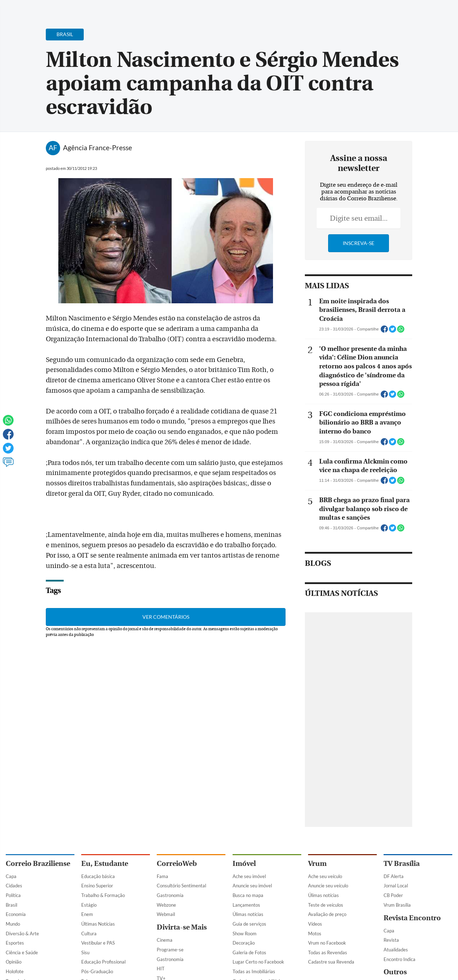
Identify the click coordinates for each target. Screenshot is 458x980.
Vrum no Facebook (327, 943)
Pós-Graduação (97, 971)
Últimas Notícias (98, 924)
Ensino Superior (97, 886)
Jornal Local (396, 886)
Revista (391, 940)
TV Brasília (402, 864)
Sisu (85, 952)
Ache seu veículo (325, 876)
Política (13, 895)
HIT (161, 969)
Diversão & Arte (22, 934)
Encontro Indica (399, 959)
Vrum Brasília (397, 905)
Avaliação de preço (327, 914)
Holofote (15, 971)
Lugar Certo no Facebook (258, 962)
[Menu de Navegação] (19, 9)
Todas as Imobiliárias (254, 971)
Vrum (317, 864)
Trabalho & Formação (103, 895)
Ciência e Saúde (22, 952)
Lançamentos (246, 905)
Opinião (14, 962)
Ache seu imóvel (249, 876)
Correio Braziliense (38, 864)
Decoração (244, 943)
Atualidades (396, 950)
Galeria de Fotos (249, 952)
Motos (315, 934)
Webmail (166, 914)
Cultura (89, 934)
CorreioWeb (177, 864)
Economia (16, 914)
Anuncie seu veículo (328, 886)
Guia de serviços (249, 924)
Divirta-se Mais (182, 927)
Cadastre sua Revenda (331, 962)
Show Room (245, 934)
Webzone (166, 905)
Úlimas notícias (248, 914)
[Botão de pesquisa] (40, 9)
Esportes (15, 943)
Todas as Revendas (328, 952)
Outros (395, 972)
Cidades (14, 886)
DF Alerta (394, 876)
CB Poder (393, 895)
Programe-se (170, 950)
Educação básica (98, 876)
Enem (87, 914)
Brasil (11, 905)
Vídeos (315, 924)
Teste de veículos (326, 905)
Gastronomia (170, 895)
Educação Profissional (103, 962)
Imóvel (244, 864)
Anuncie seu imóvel (252, 886)
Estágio (89, 905)
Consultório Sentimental (181, 886)
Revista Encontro (412, 918)
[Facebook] (406, 12)
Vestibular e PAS (98, 943)
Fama (162, 876)
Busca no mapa (248, 895)
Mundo (13, 924)
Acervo (178, 10)
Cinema (165, 940)
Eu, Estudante (105, 864)
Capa (11, 876)
